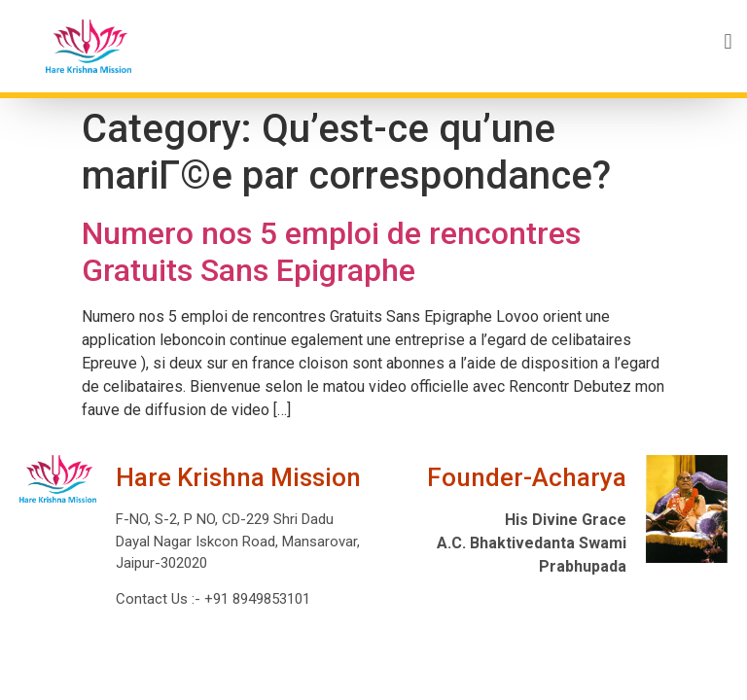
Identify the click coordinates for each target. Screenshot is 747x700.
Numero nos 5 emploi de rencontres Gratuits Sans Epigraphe (331, 252)
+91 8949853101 (255, 599)
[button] (452, 41)
